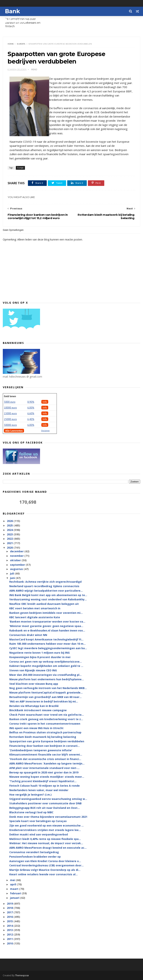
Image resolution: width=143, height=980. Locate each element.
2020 (10, 548)
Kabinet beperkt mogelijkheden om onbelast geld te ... (46, 666)
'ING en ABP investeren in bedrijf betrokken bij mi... (44, 701)
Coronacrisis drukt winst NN (28, 635)
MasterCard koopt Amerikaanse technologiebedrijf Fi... (46, 639)
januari (15, 898)
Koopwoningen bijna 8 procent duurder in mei (40, 657)
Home (11, 44)
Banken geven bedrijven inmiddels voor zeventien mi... (46, 613)
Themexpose (22, 975)
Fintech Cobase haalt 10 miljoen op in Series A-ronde (45, 786)
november (17, 556)
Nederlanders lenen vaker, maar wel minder (39, 790)
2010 (10, 943)
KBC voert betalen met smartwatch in (35, 608)
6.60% (31, 413)
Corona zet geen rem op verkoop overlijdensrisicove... (46, 662)
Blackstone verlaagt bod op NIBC (31, 812)
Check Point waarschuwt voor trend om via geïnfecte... (47, 715)
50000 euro (10, 425)
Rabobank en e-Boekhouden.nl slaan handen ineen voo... (47, 630)
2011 (10, 939)
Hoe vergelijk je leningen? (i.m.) (30, 795)
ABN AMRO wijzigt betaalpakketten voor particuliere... (46, 591)
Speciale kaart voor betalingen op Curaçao (38, 821)
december (17, 551)
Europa (21, 44)
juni (13, 578)
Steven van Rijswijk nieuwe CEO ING (33, 670)
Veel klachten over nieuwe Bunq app (34, 684)
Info (45, 402)
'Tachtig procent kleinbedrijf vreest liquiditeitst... (43, 781)
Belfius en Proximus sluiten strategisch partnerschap (45, 732)
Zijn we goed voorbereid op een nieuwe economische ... (46, 825)
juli (12, 573)
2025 (10, 525)
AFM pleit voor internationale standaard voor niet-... (44, 768)
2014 (10, 926)
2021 (10, 543)
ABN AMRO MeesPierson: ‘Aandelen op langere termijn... (47, 763)
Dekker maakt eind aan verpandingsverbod (39, 834)
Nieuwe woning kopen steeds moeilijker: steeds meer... (47, 777)
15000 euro (10, 413)
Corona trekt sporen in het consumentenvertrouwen (45, 724)
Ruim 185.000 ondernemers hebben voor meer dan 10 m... (47, 644)
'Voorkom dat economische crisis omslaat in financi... (45, 759)
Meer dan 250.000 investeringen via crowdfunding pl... (45, 675)
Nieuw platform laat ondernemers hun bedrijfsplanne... (47, 679)
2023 (10, 534)
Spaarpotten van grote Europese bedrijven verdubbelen (47, 741)
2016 (10, 917)
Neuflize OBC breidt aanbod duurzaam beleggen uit (44, 604)
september (18, 565)
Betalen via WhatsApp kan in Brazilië (34, 706)
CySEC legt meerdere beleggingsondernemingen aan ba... (48, 648)
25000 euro (10, 419)
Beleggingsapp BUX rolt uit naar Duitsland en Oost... (45, 808)
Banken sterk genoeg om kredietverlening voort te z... (46, 719)
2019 (10, 904)
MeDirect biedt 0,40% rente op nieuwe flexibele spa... (45, 839)
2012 (10, 934)
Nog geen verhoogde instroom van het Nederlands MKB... (48, 688)
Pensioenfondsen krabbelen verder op (35, 857)
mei (13, 880)
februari (16, 893)
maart (15, 889)
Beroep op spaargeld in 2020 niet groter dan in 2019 (44, 772)
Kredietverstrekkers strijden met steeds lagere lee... (45, 830)
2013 (10, 930)
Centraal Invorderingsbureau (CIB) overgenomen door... (46, 865)
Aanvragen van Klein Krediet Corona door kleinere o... (45, 861)
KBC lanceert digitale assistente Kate (35, 617)
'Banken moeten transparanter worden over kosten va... (47, 622)
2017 (10, 912)
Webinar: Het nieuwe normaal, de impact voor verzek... (46, 843)
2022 (10, 539)
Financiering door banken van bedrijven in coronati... (45, 746)
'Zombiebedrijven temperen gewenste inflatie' (41, 750)
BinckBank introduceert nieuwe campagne (38, 710)
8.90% (31, 402)
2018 (10, 908)
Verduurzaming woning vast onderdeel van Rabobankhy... (48, 599)
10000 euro (10, 408)
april (13, 884)
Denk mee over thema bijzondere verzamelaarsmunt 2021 (48, 817)
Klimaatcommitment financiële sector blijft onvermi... (46, 755)
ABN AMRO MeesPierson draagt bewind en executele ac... (48, 848)
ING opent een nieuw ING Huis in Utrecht (36, 728)
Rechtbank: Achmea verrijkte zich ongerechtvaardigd (45, 582)
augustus (17, 569)
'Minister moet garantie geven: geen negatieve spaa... (46, 626)
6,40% (31, 419)
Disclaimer (46, 431)
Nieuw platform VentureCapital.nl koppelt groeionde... (46, 692)
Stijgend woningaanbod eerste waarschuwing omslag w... (48, 799)
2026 (10, 521)
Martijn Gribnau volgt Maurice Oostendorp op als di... (45, 870)
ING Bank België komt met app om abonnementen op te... (48, 595)
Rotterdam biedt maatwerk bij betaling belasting (43, 737)
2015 (10, 921)
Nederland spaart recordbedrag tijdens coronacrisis (44, 586)
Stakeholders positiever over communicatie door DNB (45, 803)
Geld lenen (10, 396)
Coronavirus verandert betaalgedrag (34, 852)
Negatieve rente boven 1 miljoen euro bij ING (39, 653)
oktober (16, 560)
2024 (10, 530)
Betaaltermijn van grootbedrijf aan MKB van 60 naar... (45, 697)
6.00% (31, 408)
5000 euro (10, 402)
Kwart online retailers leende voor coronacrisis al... (43, 874)
